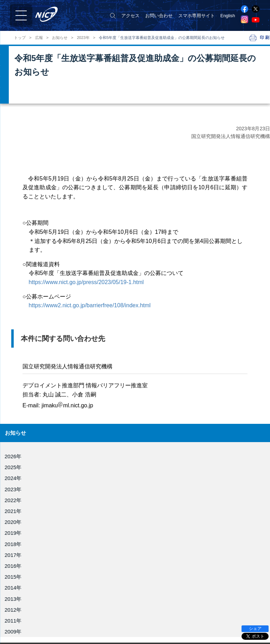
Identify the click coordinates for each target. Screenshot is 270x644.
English (228, 16)
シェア (255, 629)
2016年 (13, 566)
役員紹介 (17, 609)
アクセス (130, 16)
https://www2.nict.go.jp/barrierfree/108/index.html (90, 305)
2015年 (13, 577)
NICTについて (23, 593)
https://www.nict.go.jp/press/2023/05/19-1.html (86, 282)
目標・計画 (19, 633)
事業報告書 (19, 641)
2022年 (13, 500)
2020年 (13, 522)
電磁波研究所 (151, 603)
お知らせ (60, 38)
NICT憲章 (18, 625)
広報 (39, 38)
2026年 (13, 456)
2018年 (13, 544)
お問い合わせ (159, 16)
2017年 (13, 555)
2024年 (13, 478)
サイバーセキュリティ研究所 (167, 623)
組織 (12, 617)
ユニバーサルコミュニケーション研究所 (178, 633)
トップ (20, 38)
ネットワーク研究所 (158, 613)
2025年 (13, 467)
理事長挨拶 (19, 601)
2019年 (13, 533)
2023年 (83, 38)
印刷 (265, 38)
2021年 (13, 511)
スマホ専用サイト (197, 16)
